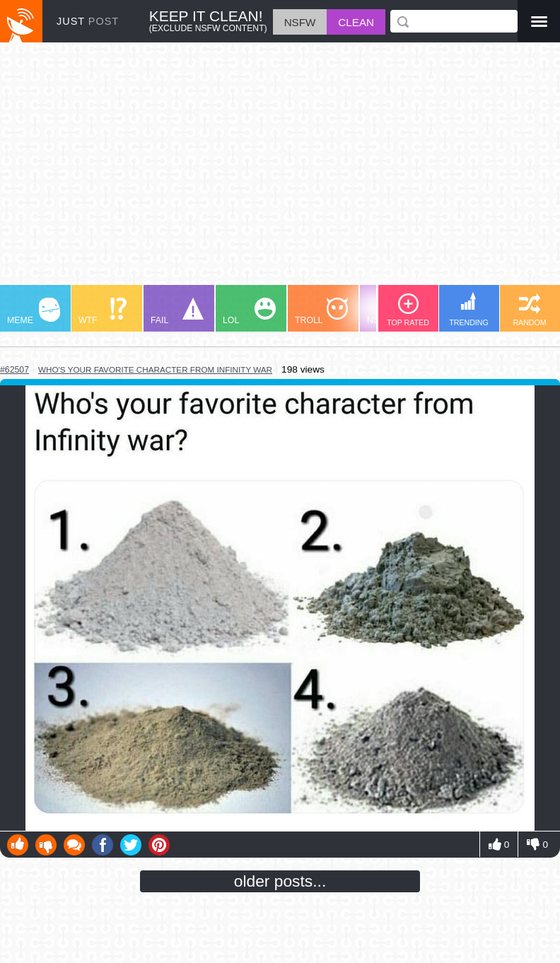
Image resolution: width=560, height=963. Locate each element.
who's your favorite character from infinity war (155, 369)
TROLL (321, 311)
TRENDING (469, 309)
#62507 (14, 370)
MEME (34, 311)
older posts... (280, 881)
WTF (103, 311)
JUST (88, 21)
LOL (249, 311)
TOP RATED (408, 310)
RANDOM (529, 310)
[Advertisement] (280, 170)
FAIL (177, 311)
